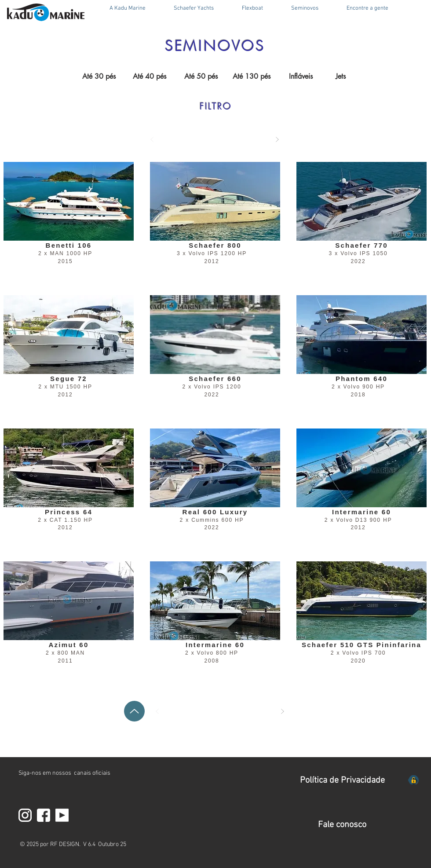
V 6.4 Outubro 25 (105, 844)
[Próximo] (277, 139)
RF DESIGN (65, 844)
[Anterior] (152, 139)
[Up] (134, 711)
